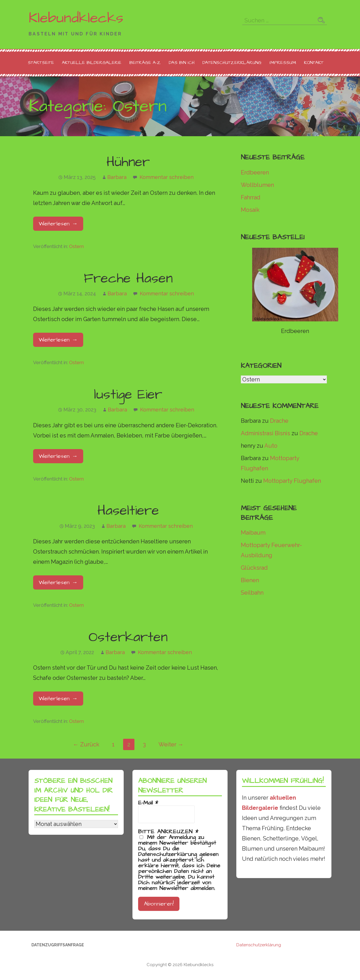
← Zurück (86, 744)
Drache (279, 421)
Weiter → (171, 744)
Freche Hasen (128, 279)
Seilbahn (252, 593)
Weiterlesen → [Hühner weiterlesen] (58, 224)
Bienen (250, 580)
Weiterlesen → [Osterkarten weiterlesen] (58, 699)
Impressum (283, 63)
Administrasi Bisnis (265, 433)
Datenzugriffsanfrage (58, 945)
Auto (271, 446)
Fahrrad (251, 197)
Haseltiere (128, 511)
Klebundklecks (76, 18)
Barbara (117, 177)
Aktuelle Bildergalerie (92, 63)
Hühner (128, 162)
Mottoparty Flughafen (292, 481)
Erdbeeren (255, 172)
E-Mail (148, 803)
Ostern (76, 246)
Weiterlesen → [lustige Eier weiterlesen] (58, 456)
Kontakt (314, 63)
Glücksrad (254, 568)
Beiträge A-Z (145, 63)
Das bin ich (182, 63)
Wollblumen (257, 185)
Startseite (41, 63)
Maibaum (253, 533)
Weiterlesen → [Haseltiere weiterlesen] (58, 582)
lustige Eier (128, 395)
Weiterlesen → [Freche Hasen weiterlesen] (58, 340)
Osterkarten (128, 637)
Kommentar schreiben (167, 177)
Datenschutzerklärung (232, 63)
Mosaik (250, 210)
